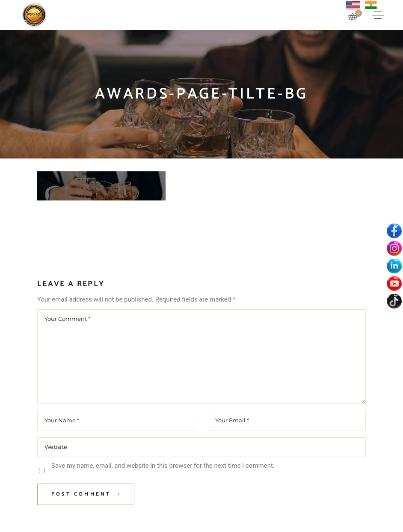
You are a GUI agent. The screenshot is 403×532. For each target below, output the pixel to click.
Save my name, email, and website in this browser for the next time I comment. (163, 466)
